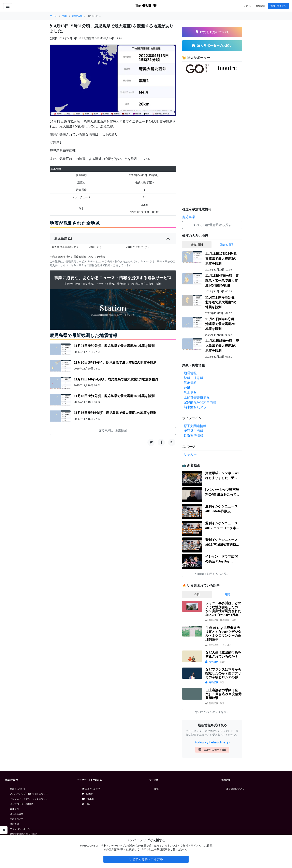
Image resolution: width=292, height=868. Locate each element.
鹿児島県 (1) (113, 239)
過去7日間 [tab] (197, 245)
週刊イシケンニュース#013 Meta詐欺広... (221, 509)
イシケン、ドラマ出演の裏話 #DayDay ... (221, 559)
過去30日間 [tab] (227, 245)
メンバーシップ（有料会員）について (29, 794)
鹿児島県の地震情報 (113, 431)
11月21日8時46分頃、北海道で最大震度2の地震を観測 (221, 302)
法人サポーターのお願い (22, 804)
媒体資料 (14, 809)
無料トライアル (278, 6)
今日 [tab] (197, 594)
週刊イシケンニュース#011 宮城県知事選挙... (222, 542)
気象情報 (190, 383)
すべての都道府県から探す (212, 225)
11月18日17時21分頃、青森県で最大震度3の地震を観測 (222, 259)
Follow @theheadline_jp (212, 742)
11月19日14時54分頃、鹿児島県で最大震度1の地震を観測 (116, 379)
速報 (156, 789)
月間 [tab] (227, 594)
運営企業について (235, 789)
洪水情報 (190, 393)
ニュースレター (91, 789)
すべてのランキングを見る (212, 712)
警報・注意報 (193, 378)
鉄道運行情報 (193, 436)
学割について (17, 819)
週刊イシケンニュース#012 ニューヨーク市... (222, 526)
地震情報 (190, 373)
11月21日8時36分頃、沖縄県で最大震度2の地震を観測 (221, 324)
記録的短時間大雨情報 (200, 402)
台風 (187, 388)
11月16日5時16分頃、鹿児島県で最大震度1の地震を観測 (115, 413)
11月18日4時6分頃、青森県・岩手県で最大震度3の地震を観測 (222, 281)
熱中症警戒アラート (198, 407)
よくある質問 (17, 814)
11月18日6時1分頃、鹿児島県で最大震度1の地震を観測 (114, 396)
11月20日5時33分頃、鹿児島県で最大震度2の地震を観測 (115, 362)
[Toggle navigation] (8, 6)
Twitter (87, 794)
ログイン (248, 6)
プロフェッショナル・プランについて (29, 799)
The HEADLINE (146, 6)
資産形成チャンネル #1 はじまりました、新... (222, 475)
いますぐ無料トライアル (146, 859)
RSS (86, 804)
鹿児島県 (189, 217)
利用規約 (14, 824)
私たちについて (18, 789)
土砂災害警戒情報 (197, 397)
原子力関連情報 (195, 426)
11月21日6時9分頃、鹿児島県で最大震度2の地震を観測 (114, 346)
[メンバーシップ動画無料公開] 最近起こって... (222, 492)
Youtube (88, 799)
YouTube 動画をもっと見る (212, 574)
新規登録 (260, 6)
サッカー (190, 454)
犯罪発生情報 (193, 431)
